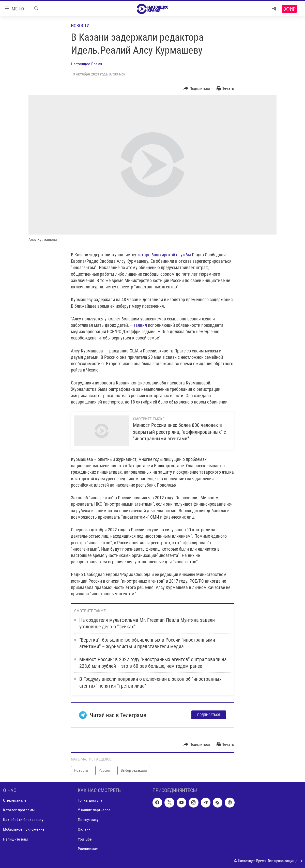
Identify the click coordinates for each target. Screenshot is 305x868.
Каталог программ (19, 810)
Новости (80, 26)
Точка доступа (90, 800)
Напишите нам (15, 839)
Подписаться (209, 715)
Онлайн (84, 829)
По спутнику (88, 820)
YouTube (85, 839)
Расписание (88, 849)
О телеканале (15, 800)
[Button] (197, 89)
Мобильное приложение (24, 829)
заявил (141, 325)
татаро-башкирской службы (164, 255)
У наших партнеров (94, 810)
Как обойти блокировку (23, 820)
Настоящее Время (87, 64)
